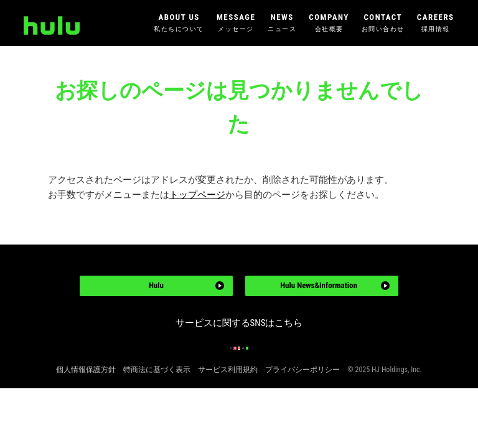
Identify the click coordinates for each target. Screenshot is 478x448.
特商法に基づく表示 (157, 403)
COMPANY (329, 23)
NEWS (282, 23)
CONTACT (383, 23)
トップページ (197, 195)
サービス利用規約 (228, 403)
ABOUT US (179, 23)
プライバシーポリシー (302, 403)
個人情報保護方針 (86, 403)
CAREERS (436, 23)
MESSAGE (236, 23)
